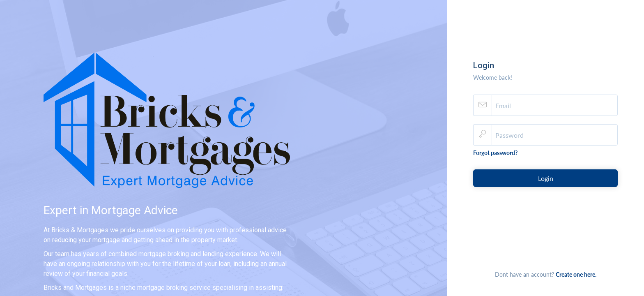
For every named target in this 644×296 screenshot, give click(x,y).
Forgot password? (495, 153)
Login (546, 178)
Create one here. (576, 274)
